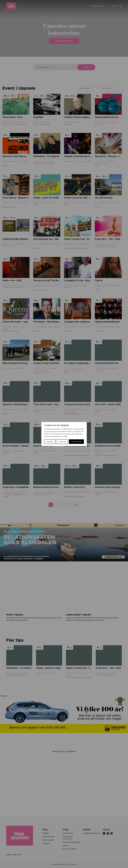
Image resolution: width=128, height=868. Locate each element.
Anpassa (50, 442)
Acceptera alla (76, 442)
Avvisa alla (62, 442)
